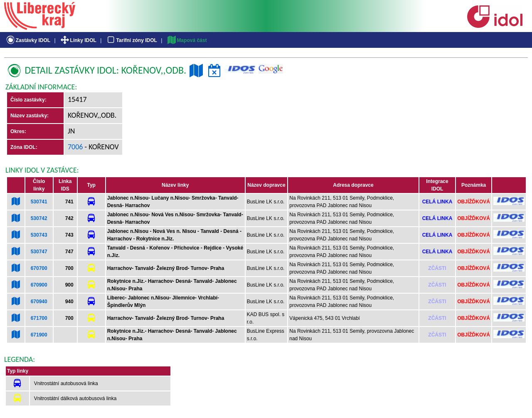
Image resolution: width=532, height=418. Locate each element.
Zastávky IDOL (28, 40)
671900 (39, 335)
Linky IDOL (78, 40)
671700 (39, 318)
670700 (39, 268)
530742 (39, 218)
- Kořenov (101, 147)
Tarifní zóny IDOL (131, 40)
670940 (39, 302)
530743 (39, 235)
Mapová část (187, 40)
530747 (39, 252)
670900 (39, 285)
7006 (75, 147)
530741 (39, 202)
